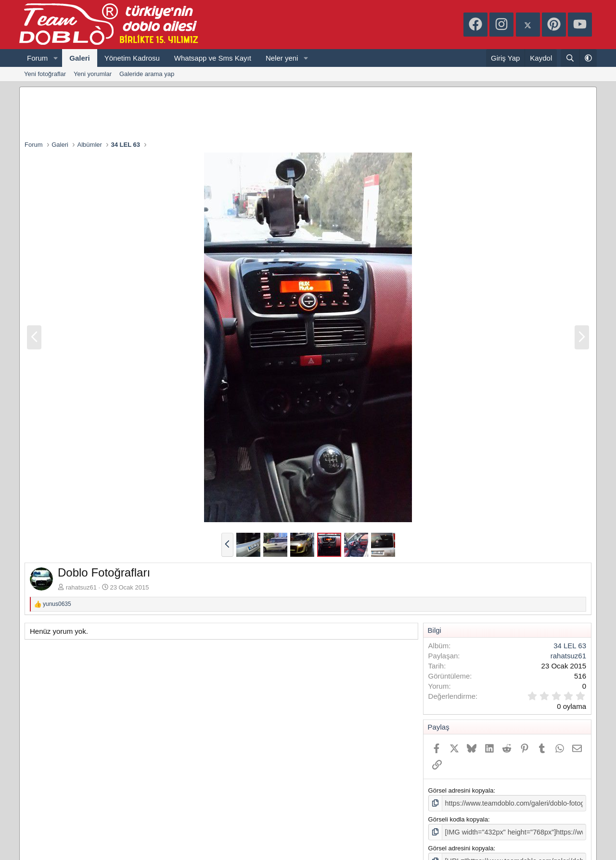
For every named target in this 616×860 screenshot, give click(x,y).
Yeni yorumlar (93, 74)
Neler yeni (282, 58)
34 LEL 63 (570, 646)
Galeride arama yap (147, 74)
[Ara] (570, 58)
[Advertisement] (308, 114)
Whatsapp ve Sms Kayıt (213, 58)
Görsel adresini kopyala (461, 790)
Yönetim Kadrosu (132, 58)
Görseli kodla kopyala (458, 818)
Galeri (80, 58)
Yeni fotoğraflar (45, 74)
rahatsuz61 (81, 587)
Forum (37, 58)
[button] (55, 58)
